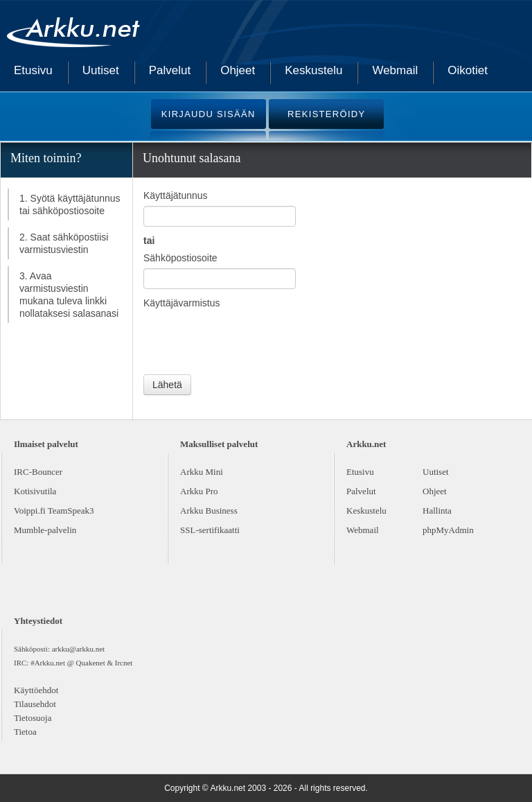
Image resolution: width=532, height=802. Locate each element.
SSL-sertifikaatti (210, 530)
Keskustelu (313, 70)
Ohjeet (238, 70)
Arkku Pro (199, 491)
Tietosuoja (33, 718)
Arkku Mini (202, 472)
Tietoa (25, 732)
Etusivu (33, 70)
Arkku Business (209, 511)
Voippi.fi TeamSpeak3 (54, 511)
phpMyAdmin (448, 530)
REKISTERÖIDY (326, 114)
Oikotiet (468, 70)
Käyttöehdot (36, 690)
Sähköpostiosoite (180, 258)
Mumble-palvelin (45, 530)
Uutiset (101, 70)
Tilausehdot (35, 704)
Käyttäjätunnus (176, 195)
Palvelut (170, 70)
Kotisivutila (35, 491)
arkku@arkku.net (78, 649)
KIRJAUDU (209, 114)
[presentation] (249, 340)
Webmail (395, 70)
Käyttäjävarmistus (181, 303)
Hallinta (437, 511)
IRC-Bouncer (38, 472)
